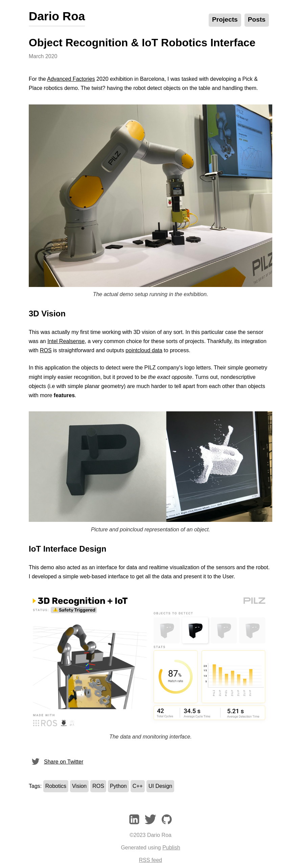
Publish (171, 848)
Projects (225, 19)
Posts (257, 19)
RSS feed (150, 860)
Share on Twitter (56, 762)
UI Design (160, 786)
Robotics (56, 786)
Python (118, 786)
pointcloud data (144, 350)
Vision (79, 786)
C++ (138, 786)
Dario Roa (57, 16)
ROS (46, 350)
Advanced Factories (71, 79)
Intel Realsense (66, 341)
